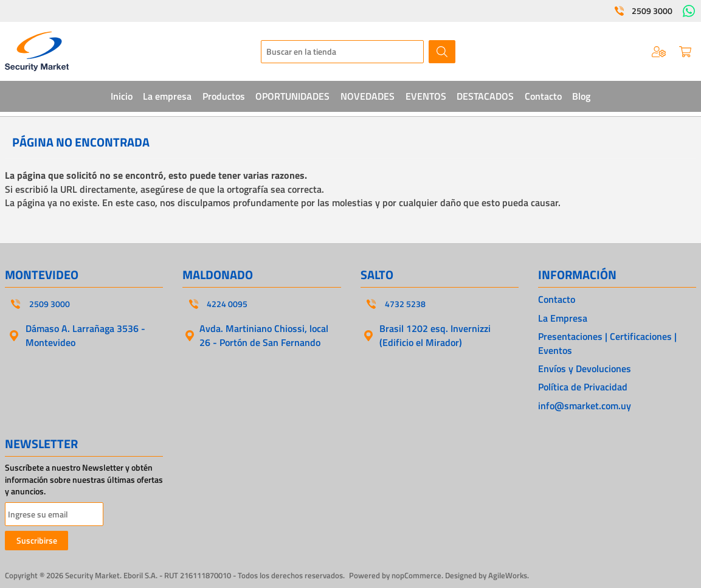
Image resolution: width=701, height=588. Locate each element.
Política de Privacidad (583, 387)
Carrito (685, 52)
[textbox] (342, 52)
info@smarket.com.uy (585, 406)
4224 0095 (227, 304)
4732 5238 (405, 304)
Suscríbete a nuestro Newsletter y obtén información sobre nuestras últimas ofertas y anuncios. (84, 479)
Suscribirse (37, 540)
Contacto (557, 299)
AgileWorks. (509, 575)
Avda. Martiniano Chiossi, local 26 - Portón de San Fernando (264, 335)
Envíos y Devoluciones (585, 368)
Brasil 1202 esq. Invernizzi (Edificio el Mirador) (435, 335)
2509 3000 (652, 11)
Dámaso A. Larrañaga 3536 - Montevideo (85, 335)
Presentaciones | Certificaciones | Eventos (607, 343)
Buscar (442, 52)
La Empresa (563, 318)
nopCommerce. (417, 575)
